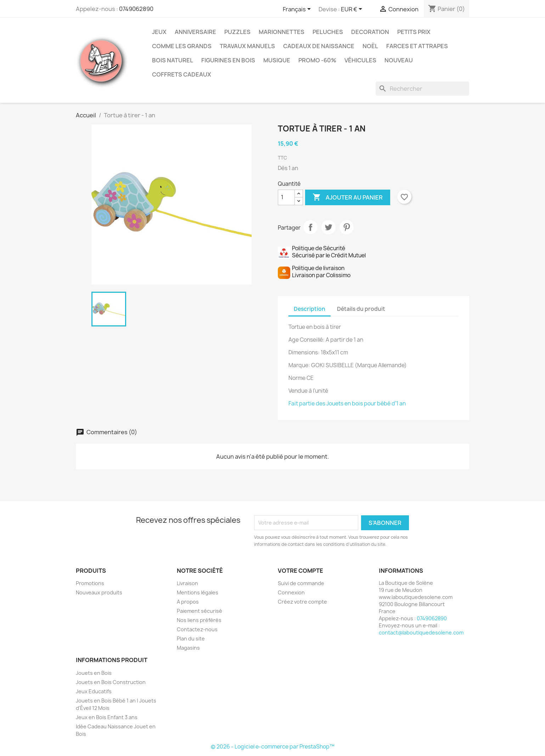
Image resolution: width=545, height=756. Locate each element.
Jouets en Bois (94, 673)
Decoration (370, 32)
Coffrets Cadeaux (182, 74)
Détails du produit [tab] (361, 309)
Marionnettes (282, 32)
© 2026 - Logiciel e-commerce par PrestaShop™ (273, 747)
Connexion (291, 592)
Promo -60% (317, 60)
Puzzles (237, 32)
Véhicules (360, 60)
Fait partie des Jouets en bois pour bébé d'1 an (347, 404)
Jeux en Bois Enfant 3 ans (107, 717)
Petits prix (414, 32)
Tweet (328, 227)
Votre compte (300, 571)
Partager (310, 227)
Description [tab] (310, 309)
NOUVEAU (399, 60)
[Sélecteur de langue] (298, 10)
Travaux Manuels (247, 46)
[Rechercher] (422, 89)
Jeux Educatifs (94, 691)
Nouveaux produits (99, 592)
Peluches (328, 32)
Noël (370, 46)
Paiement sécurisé (200, 611)
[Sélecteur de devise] (353, 10)
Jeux (159, 32)
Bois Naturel (173, 60)
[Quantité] (286, 197)
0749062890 (136, 9)
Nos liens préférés (199, 620)
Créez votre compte (302, 602)
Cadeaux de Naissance (319, 46)
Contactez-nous (197, 629)
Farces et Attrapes (417, 46)
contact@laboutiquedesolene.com (421, 632)
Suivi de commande (301, 583)
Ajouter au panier (348, 197)
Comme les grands (182, 46)
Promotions (90, 583)
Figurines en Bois (228, 60)
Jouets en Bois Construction (111, 682)
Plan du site (191, 639)
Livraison (187, 583)
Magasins (188, 648)
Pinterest (347, 227)
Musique (277, 60)
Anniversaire (195, 32)
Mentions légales (198, 592)
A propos (188, 602)
